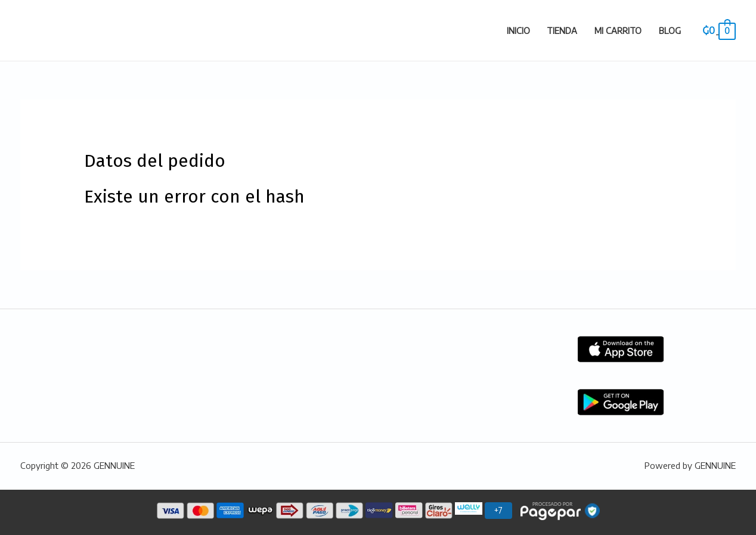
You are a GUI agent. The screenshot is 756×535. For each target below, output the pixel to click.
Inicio (518, 30)
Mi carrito (618, 30)
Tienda (562, 30)
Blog (670, 30)
